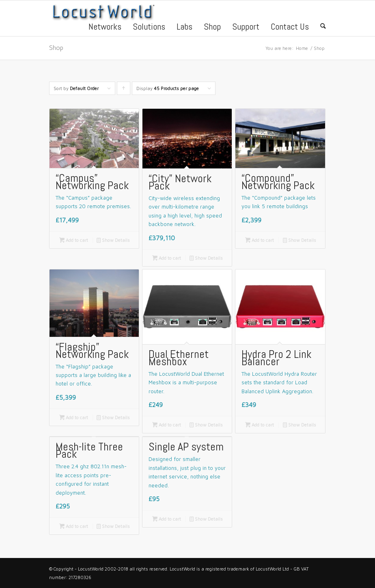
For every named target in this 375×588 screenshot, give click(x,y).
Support (246, 28)
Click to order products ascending (124, 90)
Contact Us (290, 28)
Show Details (113, 240)
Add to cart (74, 240)
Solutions (149, 28)
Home (302, 48)
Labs (184, 28)
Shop (212, 28)
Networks (105, 28)
